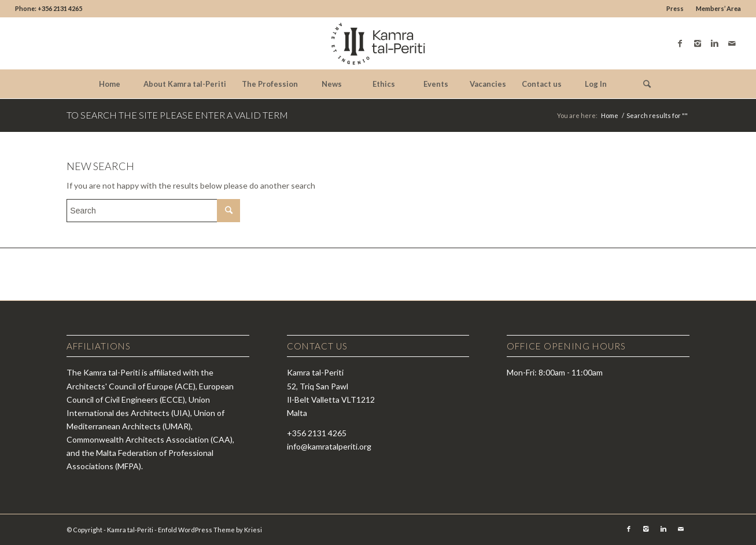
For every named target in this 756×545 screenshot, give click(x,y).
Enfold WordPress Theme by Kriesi (210, 530)
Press (675, 8)
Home (610, 115)
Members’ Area (718, 8)
